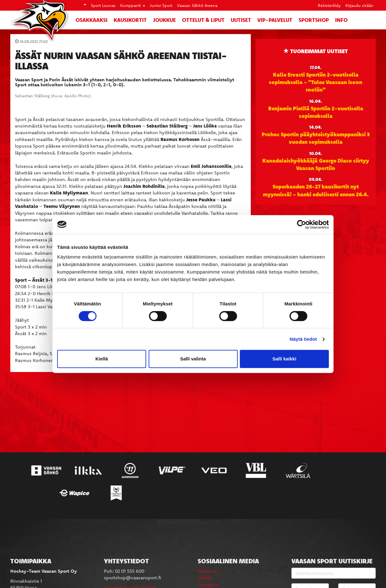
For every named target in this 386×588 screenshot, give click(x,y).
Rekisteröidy (329, 5)
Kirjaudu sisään (359, 5)
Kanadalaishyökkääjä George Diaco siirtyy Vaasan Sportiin (316, 164)
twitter (205, 578)
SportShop (314, 20)
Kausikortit (130, 20)
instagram (208, 584)
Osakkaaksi (92, 20)
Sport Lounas (103, 5)
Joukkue (164, 20)
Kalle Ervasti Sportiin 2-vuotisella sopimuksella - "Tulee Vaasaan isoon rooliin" (316, 82)
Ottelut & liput (203, 20)
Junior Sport (161, 5)
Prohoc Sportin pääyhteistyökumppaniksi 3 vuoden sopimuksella (316, 138)
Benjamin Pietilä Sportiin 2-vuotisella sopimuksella (316, 112)
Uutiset (241, 20)
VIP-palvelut (275, 20)
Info (341, 20)
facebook (208, 571)
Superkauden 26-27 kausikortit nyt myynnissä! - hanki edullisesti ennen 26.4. (316, 190)
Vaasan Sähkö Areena (197, 5)
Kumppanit (133, 5)
